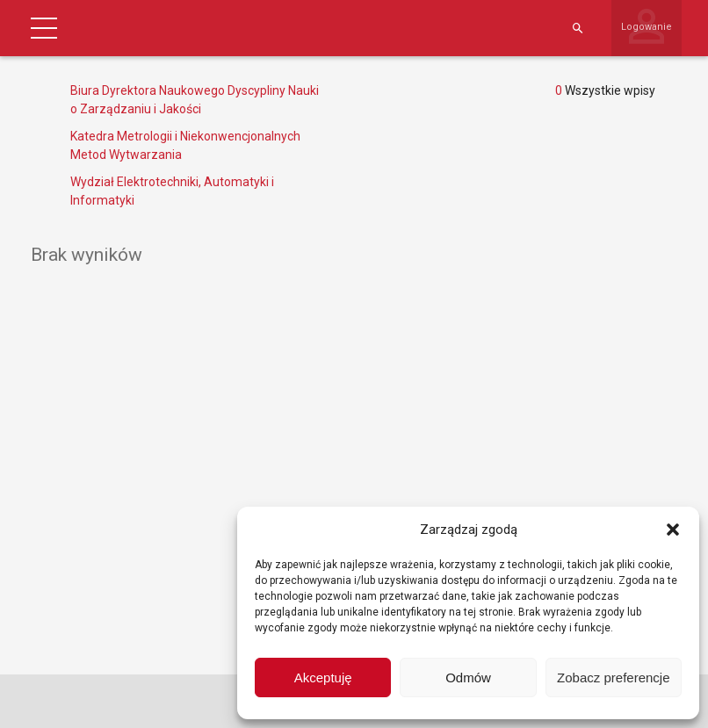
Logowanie (647, 27)
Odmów (468, 678)
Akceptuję (323, 678)
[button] (673, 530)
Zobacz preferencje (613, 678)
